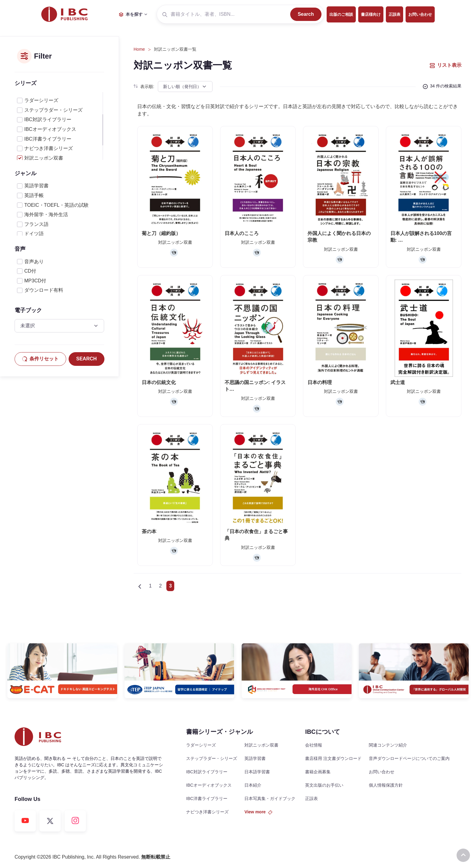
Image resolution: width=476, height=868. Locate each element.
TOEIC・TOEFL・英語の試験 (56, 205)
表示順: (144, 87)
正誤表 (394, 14)
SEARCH (87, 359)
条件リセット (40, 359)
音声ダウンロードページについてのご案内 (409, 758)
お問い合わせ (420, 14)
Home (139, 49)
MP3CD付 (35, 281)
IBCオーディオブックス (50, 129)
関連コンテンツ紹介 (388, 745)
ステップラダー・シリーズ (53, 110)
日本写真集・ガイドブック (270, 798)
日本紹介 (253, 785)
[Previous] (139, 586)
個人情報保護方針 (386, 785)
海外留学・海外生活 (46, 214)
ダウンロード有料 (44, 290)
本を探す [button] (131, 14)
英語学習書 (36, 186)
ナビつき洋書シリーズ (49, 148)
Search (306, 14)
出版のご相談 (341, 14)
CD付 (30, 271)
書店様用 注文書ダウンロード (333, 758)
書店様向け (371, 14)
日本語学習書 (257, 772)
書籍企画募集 (318, 772)
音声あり (34, 262)
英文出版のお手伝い (324, 785)
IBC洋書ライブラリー (48, 139)
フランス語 (36, 224)
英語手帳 (34, 195)
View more (258, 812)
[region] (59, 126)
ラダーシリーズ (41, 100)
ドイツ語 (34, 234)
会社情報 (314, 745)
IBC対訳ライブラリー (48, 119)
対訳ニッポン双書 (44, 158)
